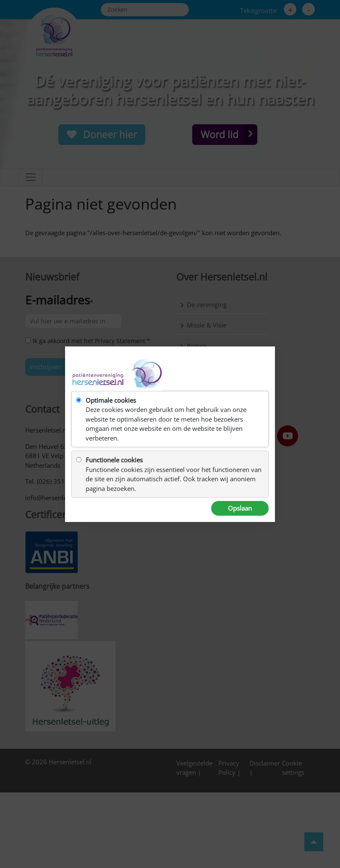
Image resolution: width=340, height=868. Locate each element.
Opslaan (240, 508)
